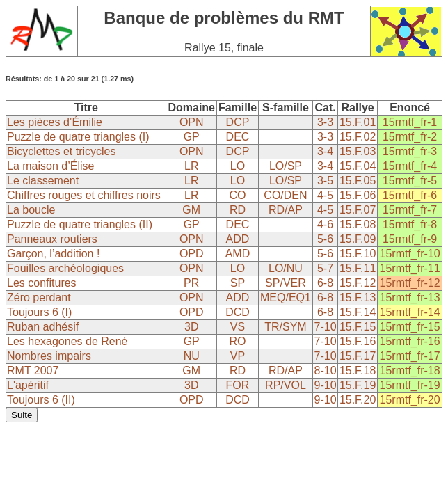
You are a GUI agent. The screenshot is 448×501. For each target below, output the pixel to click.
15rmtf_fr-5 (410, 181)
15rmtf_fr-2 (410, 137)
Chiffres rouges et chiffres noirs (84, 195)
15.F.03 (358, 151)
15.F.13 (358, 297)
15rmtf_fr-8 (410, 224)
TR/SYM (285, 327)
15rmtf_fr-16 (410, 341)
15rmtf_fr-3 (410, 151)
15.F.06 (358, 195)
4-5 (325, 195)
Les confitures (42, 283)
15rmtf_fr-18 (410, 371)
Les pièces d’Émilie (55, 122)
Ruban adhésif (43, 327)
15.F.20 (358, 400)
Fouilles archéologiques (65, 268)
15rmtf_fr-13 (410, 297)
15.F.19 (358, 385)
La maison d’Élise (50, 166)
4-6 (325, 224)
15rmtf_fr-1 (410, 122)
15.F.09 (358, 239)
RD (238, 210)
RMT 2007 (33, 371)
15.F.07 (358, 210)
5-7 (325, 268)
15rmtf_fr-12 (410, 283)
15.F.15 (358, 327)
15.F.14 (358, 312)
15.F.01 (358, 122)
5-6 (325, 239)
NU (192, 356)
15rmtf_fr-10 (410, 254)
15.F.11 (358, 268)
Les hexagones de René (67, 341)
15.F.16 (358, 341)
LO (238, 166)
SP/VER (286, 283)
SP (238, 283)
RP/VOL (286, 385)
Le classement (43, 181)
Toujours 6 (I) (39, 312)
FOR (238, 385)
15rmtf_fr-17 (410, 356)
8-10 (326, 371)
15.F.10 (358, 254)
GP (192, 137)
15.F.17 (358, 356)
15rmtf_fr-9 (410, 239)
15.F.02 (358, 137)
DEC (238, 137)
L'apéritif (28, 385)
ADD (238, 239)
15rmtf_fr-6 (410, 195)
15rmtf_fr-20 (410, 400)
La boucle (31, 210)
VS (238, 327)
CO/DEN (285, 195)
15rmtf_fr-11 (410, 268)
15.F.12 (358, 283)
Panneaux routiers (52, 239)
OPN (192, 122)
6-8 (325, 283)
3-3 (325, 122)
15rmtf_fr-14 (410, 312)
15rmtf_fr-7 (410, 210)
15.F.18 (358, 371)
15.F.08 (358, 224)
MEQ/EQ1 (286, 297)
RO (237, 341)
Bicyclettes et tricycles (61, 151)
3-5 (325, 181)
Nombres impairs (49, 356)
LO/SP (286, 166)
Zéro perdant (39, 297)
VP (238, 356)
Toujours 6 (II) (41, 400)
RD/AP (286, 210)
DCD (238, 312)
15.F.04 (358, 166)
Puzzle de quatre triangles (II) (80, 224)
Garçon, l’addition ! (53, 254)
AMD (238, 254)
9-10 (326, 385)
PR (191, 283)
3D (191, 327)
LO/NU (286, 268)
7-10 (326, 327)
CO (237, 195)
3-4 (325, 151)
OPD (192, 254)
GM (191, 210)
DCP (238, 122)
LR (191, 166)
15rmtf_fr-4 (410, 166)
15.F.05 (358, 181)
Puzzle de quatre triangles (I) (78, 137)
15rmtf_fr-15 (410, 327)
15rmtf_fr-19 (410, 385)
